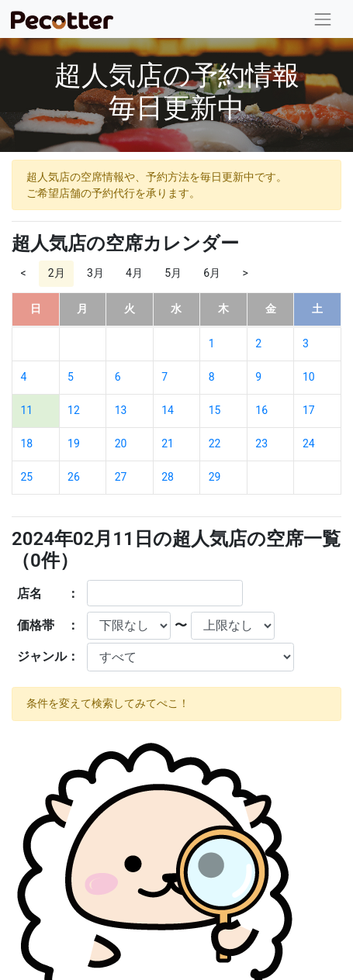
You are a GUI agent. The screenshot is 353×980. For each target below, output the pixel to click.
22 (215, 443)
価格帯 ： (48, 625)
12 (74, 410)
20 (121, 443)
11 (27, 410)
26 (74, 477)
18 (27, 443)
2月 (57, 273)
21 (168, 443)
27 (121, 477)
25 (27, 477)
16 (261, 410)
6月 (212, 273)
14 (168, 410)
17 (309, 410)
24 (309, 443)
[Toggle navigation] (323, 19)
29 (215, 477)
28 (168, 477)
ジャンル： (48, 656)
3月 (95, 273)
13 (121, 410)
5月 (173, 273)
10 (309, 377)
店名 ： (48, 594)
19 (74, 443)
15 (215, 410)
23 (261, 443)
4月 (134, 273)
